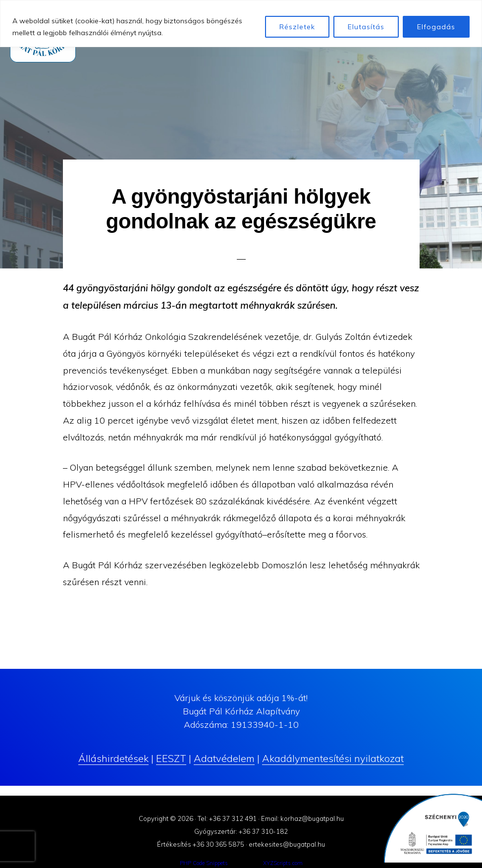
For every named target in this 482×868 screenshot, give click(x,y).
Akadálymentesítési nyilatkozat (333, 758)
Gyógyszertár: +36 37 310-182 (241, 831)
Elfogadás (436, 27)
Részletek (297, 27)
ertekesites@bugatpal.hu (287, 844)
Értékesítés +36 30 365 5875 (201, 844)
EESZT (171, 758)
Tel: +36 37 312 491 (227, 818)
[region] (241, 24)
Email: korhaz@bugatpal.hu (302, 818)
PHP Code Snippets (204, 863)
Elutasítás (366, 27)
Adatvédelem (224, 758)
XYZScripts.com (283, 863)
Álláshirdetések (113, 758)
